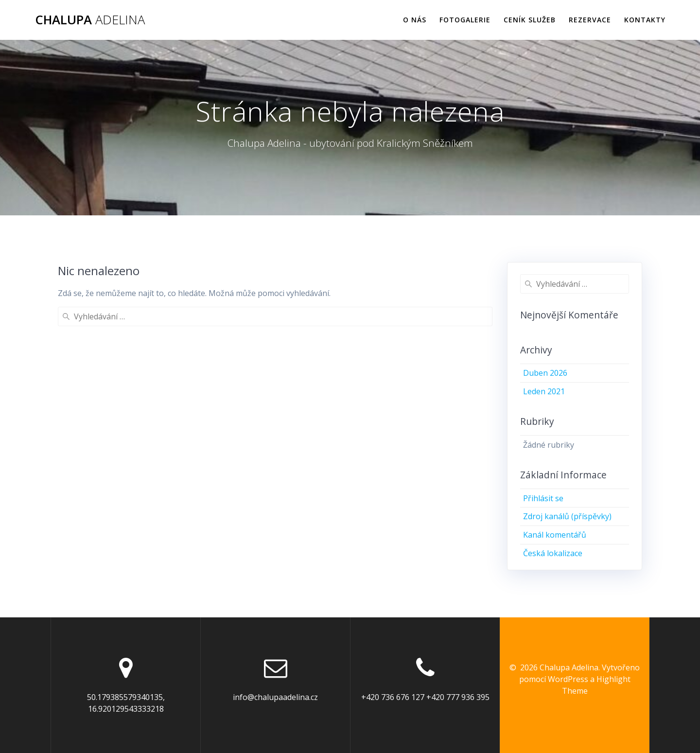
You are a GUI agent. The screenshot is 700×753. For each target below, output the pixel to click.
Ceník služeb (530, 20)
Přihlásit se (543, 498)
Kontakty (645, 20)
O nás (415, 20)
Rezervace (590, 20)
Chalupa (90, 20)
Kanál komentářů (555, 535)
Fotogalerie (465, 20)
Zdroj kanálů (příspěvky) (567, 516)
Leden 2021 (544, 391)
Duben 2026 (545, 373)
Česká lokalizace (553, 553)
